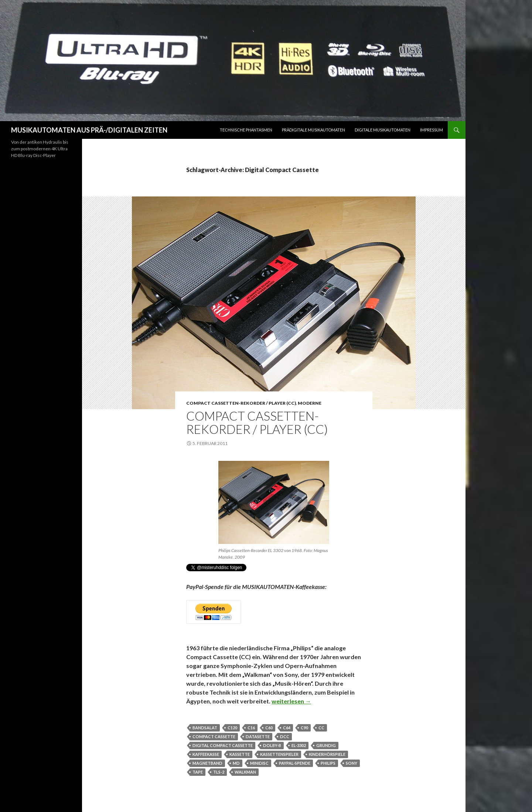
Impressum (432, 130)
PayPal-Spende (295, 763)
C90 (304, 728)
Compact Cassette (214, 736)
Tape (198, 772)
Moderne (310, 403)
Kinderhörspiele (327, 754)
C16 (251, 728)
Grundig (326, 745)
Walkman (245, 772)
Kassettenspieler (279, 754)
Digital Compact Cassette (223, 745)
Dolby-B (272, 745)
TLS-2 (219, 772)
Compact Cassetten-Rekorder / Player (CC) (241, 403)
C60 (269, 728)
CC (321, 728)
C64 (287, 728)
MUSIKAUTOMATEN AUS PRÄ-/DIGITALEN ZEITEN (89, 130)
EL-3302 (299, 745)
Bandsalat (205, 728)
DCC (285, 736)
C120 (232, 728)
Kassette (240, 754)
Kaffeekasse (206, 754)
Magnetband (207, 763)
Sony (352, 763)
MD (236, 763)
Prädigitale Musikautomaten (313, 130)
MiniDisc (259, 763)
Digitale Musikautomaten (383, 130)
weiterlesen (291, 701)
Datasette (258, 736)
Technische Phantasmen (246, 130)
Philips (328, 763)
